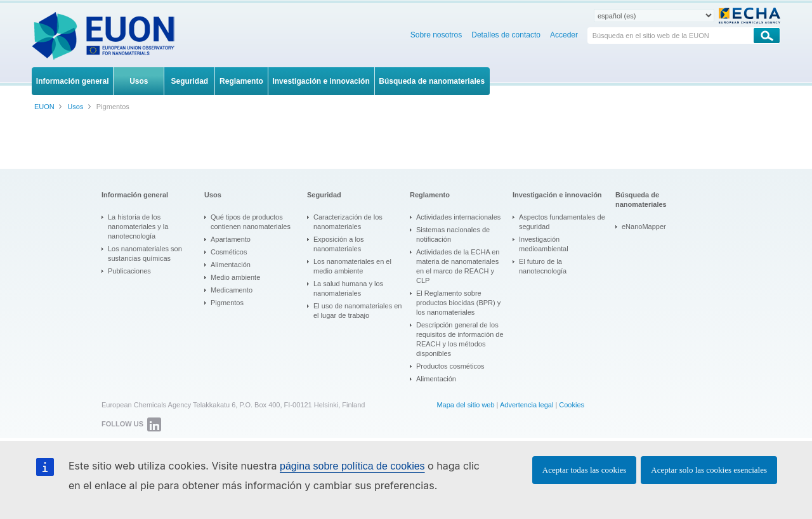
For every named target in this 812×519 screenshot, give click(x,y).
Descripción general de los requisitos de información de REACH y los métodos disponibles (460, 339)
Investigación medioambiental (544, 244)
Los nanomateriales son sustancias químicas (145, 253)
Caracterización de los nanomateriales (348, 222)
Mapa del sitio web (465, 405)
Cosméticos (229, 252)
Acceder (564, 35)
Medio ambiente (235, 277)
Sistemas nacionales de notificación (453, 234)
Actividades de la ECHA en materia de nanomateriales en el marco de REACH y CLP (458, 266)
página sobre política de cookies (352, 466)
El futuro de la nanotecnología (543, 266)
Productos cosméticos (450, 366)
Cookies (572, 405)
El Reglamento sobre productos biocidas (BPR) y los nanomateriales (458, 303)
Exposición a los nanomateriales (339, 244)
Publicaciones (129, 271)
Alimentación (231, 265)
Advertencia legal (527, 405)
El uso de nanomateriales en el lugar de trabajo (357, 311)
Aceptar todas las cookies (584, 470)
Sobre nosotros (436, 35)
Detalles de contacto (506, 35)
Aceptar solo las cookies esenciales (709, 470)
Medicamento (232, 290)
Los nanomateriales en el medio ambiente (352, 266)
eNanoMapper (644, 227)
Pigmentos (227, 303)
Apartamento (231, 239)
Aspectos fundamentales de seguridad (562, 222)
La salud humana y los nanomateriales (348, 288)
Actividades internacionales (458, 217)
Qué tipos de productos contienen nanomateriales (251, 222)
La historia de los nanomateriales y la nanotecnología (138, 227)
